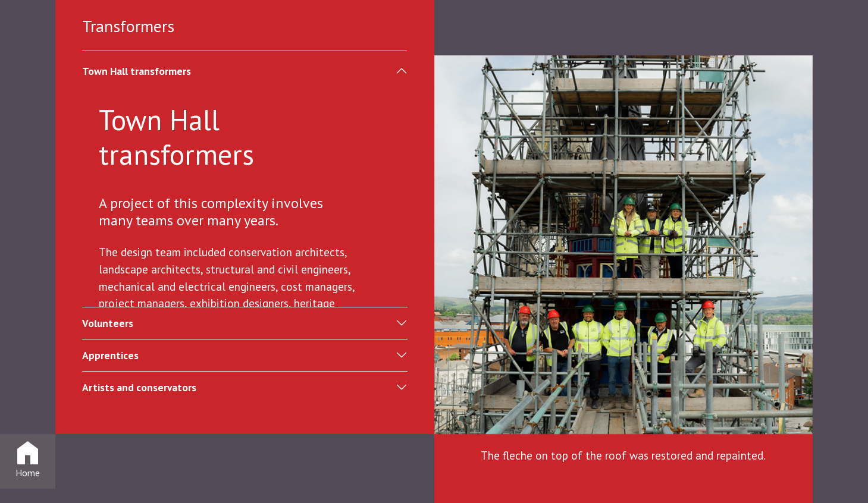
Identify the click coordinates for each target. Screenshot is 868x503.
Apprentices (110, 355)
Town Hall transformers (137, 71)
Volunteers (108, 323)
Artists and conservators (139, 387)
